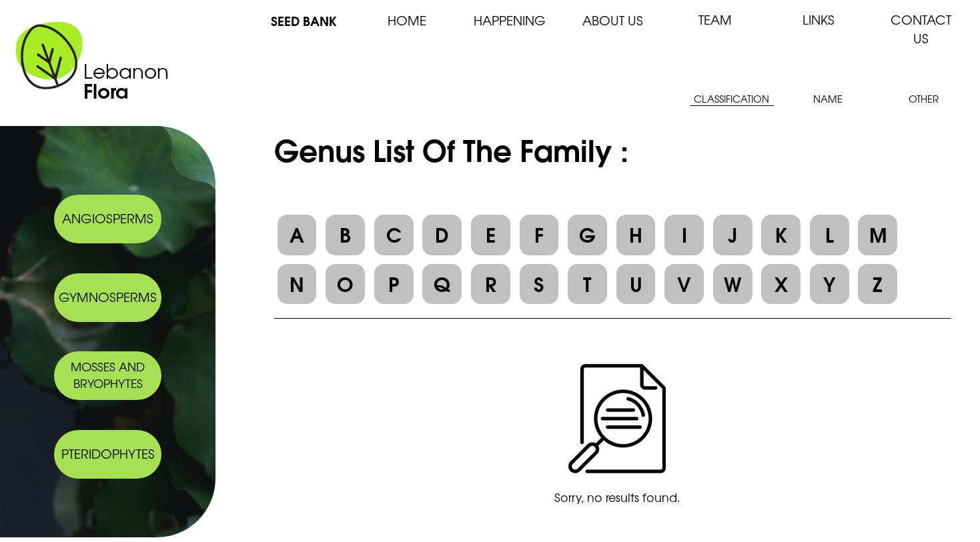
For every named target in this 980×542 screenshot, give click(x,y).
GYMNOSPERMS (108, 297)
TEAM (715, 19)
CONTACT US (921, 29)
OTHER (924, 98)
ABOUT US (613, 20)
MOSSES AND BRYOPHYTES (108, 375)
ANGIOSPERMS (108, 218)
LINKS (819, 19)
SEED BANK (304, 20)
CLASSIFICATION (731, 98)
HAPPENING (510, 20)
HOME (407, 20)
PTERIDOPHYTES (108, 453)
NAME (828, 98)
